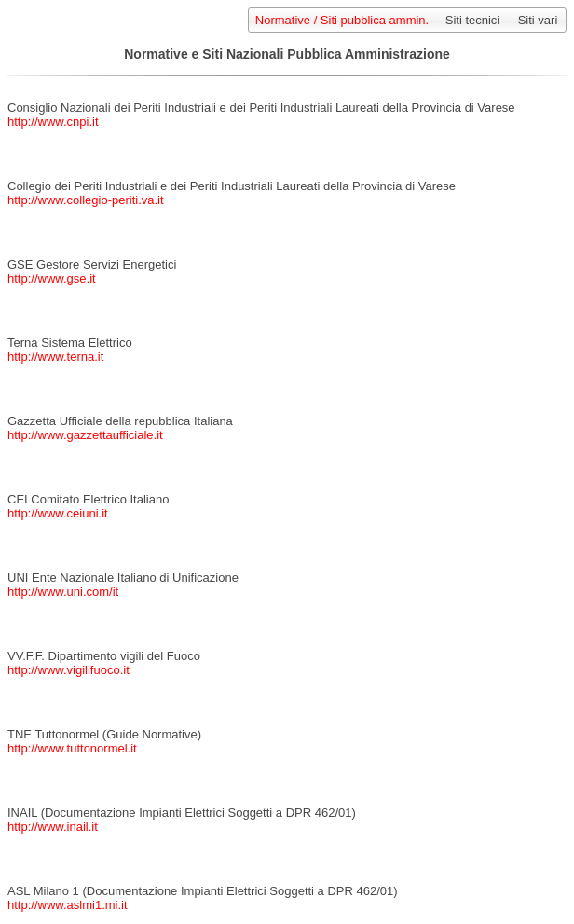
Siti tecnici (473, 20)
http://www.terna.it (55, 357)
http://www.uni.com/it (63, 592)
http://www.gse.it (52, 278)
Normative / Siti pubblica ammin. (342, 20)
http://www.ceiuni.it (58, 513)
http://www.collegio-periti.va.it (86, 200)
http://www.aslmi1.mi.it (68, 905)
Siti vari (538, 20)
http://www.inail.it (53, 827)
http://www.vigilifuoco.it (68, 670)
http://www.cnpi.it (53, 122)
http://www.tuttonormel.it (72, 748)
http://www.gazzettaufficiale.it (85, 435)
